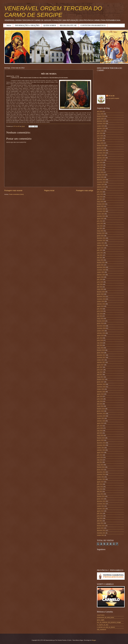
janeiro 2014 (100, 470)
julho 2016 (100, 396)
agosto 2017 (100, 365)
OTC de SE (111, 96)
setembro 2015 (101, 421)
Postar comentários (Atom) (16, 194)
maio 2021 (100, 255)
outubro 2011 (101, 535)
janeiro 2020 (100, 294)
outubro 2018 (101, 331)
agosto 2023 (100, 189)
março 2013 (100, 494)
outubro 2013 (101, 477)
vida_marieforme (102, 630)
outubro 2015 (101, 418)
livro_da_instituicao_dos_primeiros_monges (109, 622)
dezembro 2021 (101, 238)
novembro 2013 (101, 474)
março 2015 (100, 435)
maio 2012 (100, 518)
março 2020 (100, 289)
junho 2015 (100, 428)
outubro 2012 (101, 506)
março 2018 (100, 348)
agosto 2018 (100, 336)
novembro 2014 (101, 445)
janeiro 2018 (100, 353)
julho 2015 (100, 426)
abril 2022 (100, 228)
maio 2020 (100, 284)
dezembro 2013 (101, 472)
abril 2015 (100, 433)
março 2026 (100, 114)
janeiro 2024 (100, 177)
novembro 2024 (101, 153)
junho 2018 (100, 340)
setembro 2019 (101, 304)
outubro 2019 (101, 301)
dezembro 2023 (101, 180)
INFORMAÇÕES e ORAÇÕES (27, 25)
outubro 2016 (101, 389)
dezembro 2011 (101, 530)
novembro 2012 (101, 504)
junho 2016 (100, 399)
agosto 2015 (100, 423)
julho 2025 (100, 133)
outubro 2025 (101, 126)
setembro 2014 (101, 450)
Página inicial (49, 191)
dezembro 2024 (101, 150)
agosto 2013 (100, 482)
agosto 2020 (100, 277)
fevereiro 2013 (101, 496)
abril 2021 (100, 258)
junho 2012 (100, 516)
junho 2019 (100, 311)
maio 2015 (100, 431)
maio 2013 (100, 489)
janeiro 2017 (100, 382)
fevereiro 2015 (101, 438)
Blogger (94, 640)
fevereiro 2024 (101, 175)
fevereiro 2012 (101, 526)
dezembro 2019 (101, 297)
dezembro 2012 (101, 501)
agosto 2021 (100, 248)
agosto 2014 (100, 452)
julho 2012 (100, 513)
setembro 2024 (101, 158)
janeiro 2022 (100, 236)
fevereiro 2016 (101, 409)
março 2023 (100, 201)
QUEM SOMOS (50, 25)
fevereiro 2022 (101, 233)
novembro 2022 (101, 211)
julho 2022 (100, 221)
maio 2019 (100, 314)
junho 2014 (100, 457)
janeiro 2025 (100, 148)
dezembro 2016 (101, 384)
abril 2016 (100, 404)
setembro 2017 (101, 362)
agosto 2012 (100, 511)
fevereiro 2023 (101, 204)
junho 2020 (100, 282)
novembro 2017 (101, 357)
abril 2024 (100, 170)
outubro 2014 (101, 448)
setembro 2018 (101, 333)
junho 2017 (100, 370)
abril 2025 (100, 141)
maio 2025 (100, 138)
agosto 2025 (100, 131)
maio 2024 (100, 167)
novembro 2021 (101, 240)
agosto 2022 (100, 219)
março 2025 (100, 143)
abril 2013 (100, 491)
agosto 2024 (100, 160)
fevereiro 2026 (101, 116)
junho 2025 (100, 136)
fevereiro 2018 (101, 350)
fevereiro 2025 (101, 145)
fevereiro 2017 (101, 379)
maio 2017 (100, 372)
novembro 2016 (101, 387)
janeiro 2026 (100, 119)
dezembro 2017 (101, 355)
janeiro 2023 (100, 206)
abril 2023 (100, 199)
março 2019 (100, 318)
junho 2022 (100, 223)
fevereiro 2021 (101, 262)
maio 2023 (100, 197)
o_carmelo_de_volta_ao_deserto (106, 627)
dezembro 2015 (101, 413)
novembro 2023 (101, 182)
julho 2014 (100, 455)
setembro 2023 (101, 187)
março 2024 (100, 172)
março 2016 (100, 406)
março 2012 (100, 523)
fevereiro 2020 (101, 292)
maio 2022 (100, 226)
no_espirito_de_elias (103, 625)
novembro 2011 (101, 533)
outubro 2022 (101, 214)
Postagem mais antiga (85, 191)
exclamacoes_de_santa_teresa (105, 617)
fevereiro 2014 (101, 467)
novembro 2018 (101, 328)
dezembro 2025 (101, 121)
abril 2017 (100, 374)
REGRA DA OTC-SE (68, 25)
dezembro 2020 (101, 267)
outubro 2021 (101, 243)
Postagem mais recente (13, 191)
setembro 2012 (101, 509)
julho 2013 (100, 484)
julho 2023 (100, 192)
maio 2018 (100, 343)
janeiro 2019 (100, 323)
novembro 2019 (101, 299)
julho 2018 (100, 338)
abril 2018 (100, 345)
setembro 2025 (101, 128)
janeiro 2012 (100, 528)
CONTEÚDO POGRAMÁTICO (93, 25)
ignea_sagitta (101, 620)
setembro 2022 (101, 216)
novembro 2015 (101, 416)
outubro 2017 (101, 360)
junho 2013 (100, 487)
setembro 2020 (101, 275)
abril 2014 (100, 462)
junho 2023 (100, 194)
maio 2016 (100, 401)
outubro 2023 (101, 184)
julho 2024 (100, 163)
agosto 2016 (100, 394)
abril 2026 (100, 111)
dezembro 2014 (101, 443)
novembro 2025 (101, 124)
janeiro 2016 (100, 411)
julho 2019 (100, 309)
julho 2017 (100, 367)
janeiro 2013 (100, 499)
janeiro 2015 (100, 440)
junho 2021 (100, 253)
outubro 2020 (101, 272)
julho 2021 (100, 250)
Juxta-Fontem (101, 615)
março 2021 (100, 260)
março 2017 (100, 377)
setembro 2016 (101, 392)
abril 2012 (100, 521)
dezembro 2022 (101, 209)
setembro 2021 (101, 245)
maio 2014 (100, 460)
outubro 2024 (101, 155)
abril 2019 (100, 316)
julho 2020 (100, 279)
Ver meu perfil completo (113, 98)
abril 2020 (100, 287)
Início (9, 25)
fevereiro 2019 (101, 321)
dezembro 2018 (101, 326)
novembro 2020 (101, 270)
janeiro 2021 (100, 265)
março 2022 (100, 231)
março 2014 (100, 465)
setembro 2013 (101, 479)
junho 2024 (100, 165)
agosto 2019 (100, 306)
